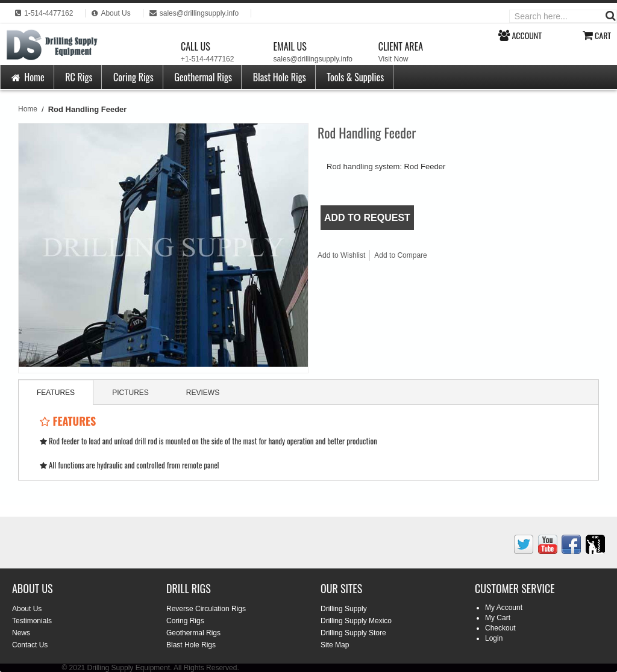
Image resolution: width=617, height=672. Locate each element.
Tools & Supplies (355, 77)
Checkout (500, 628)
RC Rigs (79, 77)
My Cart (498, 618)
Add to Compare (400, 255)
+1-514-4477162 (207, 59)
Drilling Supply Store (353, 633)
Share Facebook (477, 258)
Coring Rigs (133, 77)
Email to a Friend (453, 258)
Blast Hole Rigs (280, 77)
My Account (504, 608)
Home (27, 77)
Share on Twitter (501, 258)
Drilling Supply (344, 609)
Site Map (335, 645)
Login (494, 638)
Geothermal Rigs (203, 77)
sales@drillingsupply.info (313, 59)
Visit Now (393, 59)
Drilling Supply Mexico (356, 621)
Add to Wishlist (341, 255)
